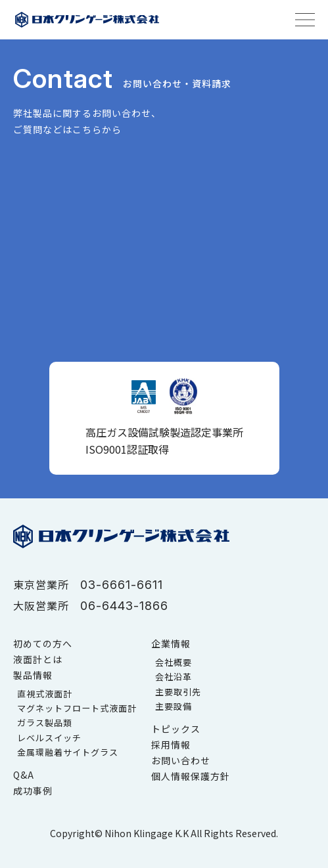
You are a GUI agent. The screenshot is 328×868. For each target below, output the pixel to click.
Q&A (24, 775)
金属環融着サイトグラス (68, 752)
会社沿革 (174, 677)
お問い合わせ (181, 760)
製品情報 (33, 675)
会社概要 (174, 662)
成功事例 (33, 791)
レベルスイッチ (49, 738)
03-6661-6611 (122, 585)
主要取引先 (178, 692)
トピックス (176, 729)
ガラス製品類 (45, 723)
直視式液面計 (45, 694)
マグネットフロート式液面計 (77, 708)
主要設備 (174, 706)
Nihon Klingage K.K (147, 833)
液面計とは (38, 659)
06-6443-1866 (124, 606)
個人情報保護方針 (191, 776)
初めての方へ (43, 643)
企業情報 (171, 643)
